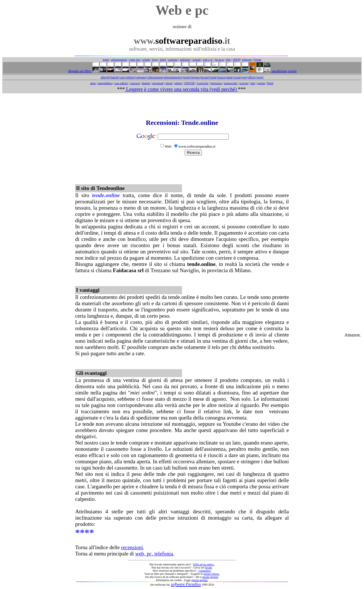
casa (122, 77)
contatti (197, 60)
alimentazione (119, 60)
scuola (237, 77)
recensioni (132, 547)
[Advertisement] (182, 106)
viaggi (260, 77)
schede (146, 60)
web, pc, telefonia (154, 554)
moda (213, 77)
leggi (155, 60)
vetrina (261, 83)
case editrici (121, 83)
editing (178, 83)
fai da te (220, 60)
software (247, 60)
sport (244, 77)
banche (115, 77)
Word (270, 83)
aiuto (93, 83)
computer (141, 77)
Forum (258, 60)
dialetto (146, 83)
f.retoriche (203, 83)
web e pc (208, 60)
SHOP (236, 60)
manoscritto (231, 83)
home (106, 60)
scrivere (244, 83)
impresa (195, 77)
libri (228, 60)
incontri (205, 77)
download (158, 83)
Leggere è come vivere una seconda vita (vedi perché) (181, 89)
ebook (169, 83)
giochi (186, 77)
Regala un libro (80, 71)
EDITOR (189, 83)
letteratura (216, 83)
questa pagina (210, 577)
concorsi (135, 83)
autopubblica (105, 83)
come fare (135, 60)
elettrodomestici (173, 77)
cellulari (130, 77)
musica (221, 77)
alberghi (105, 77)
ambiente (185, 60)
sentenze (173, 60)
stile (253, 83)
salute (229, 77)
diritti (163, 60)
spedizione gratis (284, 71)
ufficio (252, 77)
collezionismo (155, 77)
